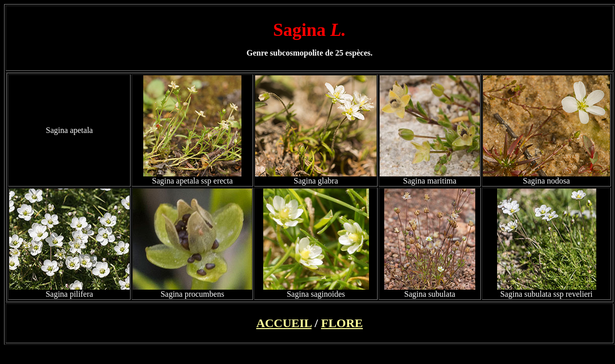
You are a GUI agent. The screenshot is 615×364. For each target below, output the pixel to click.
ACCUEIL (284, 323)
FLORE (342, 323)
